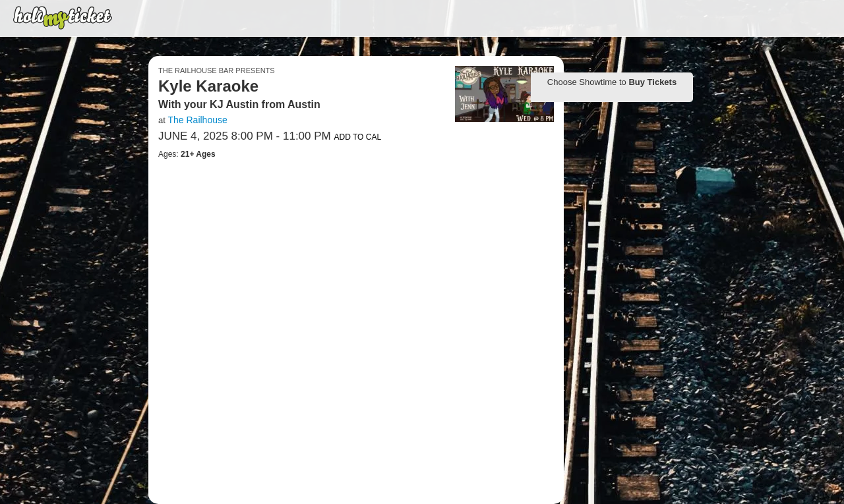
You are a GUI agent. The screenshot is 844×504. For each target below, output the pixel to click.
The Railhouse (197, 120)
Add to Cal (357, 137)
